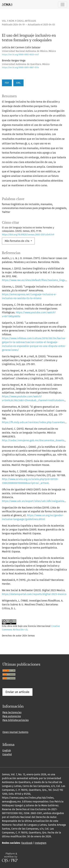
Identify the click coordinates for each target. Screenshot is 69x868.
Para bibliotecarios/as (16, 720)
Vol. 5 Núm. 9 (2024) (13, 21)
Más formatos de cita (17, 241)
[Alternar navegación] (63, 5)
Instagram (41, 843)
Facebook (27, 843)
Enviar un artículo (17, 692)
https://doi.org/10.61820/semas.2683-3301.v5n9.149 (28, 235)
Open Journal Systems (15, 732)
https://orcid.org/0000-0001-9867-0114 (20, 67)
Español (7, 754)
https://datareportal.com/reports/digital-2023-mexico (34, 594)
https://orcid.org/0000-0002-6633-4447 (20, 55)
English (7, 750)
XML (18, 83)
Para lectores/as (12, 712)
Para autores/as (12, 716)
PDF (7, 83)
